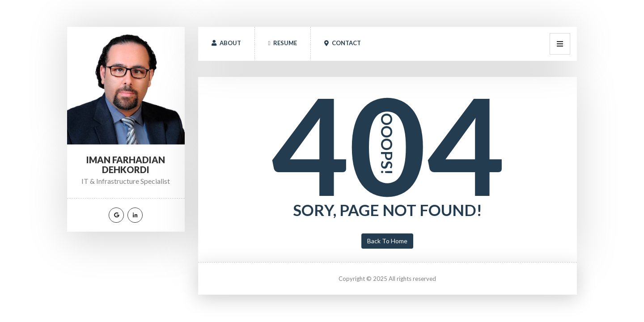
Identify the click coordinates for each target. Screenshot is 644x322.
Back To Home (387, 241)
